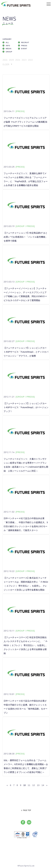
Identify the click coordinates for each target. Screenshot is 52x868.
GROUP (9, 52)
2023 (24, 60)
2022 (30, 60)
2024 (18, 60)
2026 (5, 60)
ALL (7, 42)
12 (34, 785)
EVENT (24, 49)
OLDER (6, 64)
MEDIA (9, 49)
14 (43, 785)
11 (29, 785)
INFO (8, 46)
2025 (11, 60)
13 (38, 785)
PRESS (24, 46)
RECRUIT (25, 42)
